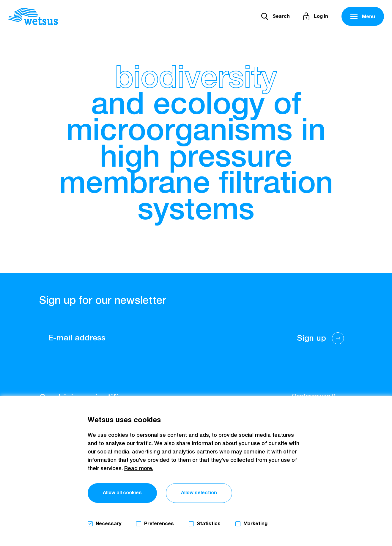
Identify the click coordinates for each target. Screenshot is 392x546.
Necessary (108, 524)
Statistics (209, 524)
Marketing (255, 524)
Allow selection (199, 493)
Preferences (159, 524)
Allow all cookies (122, 493)
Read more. (139, 469)
